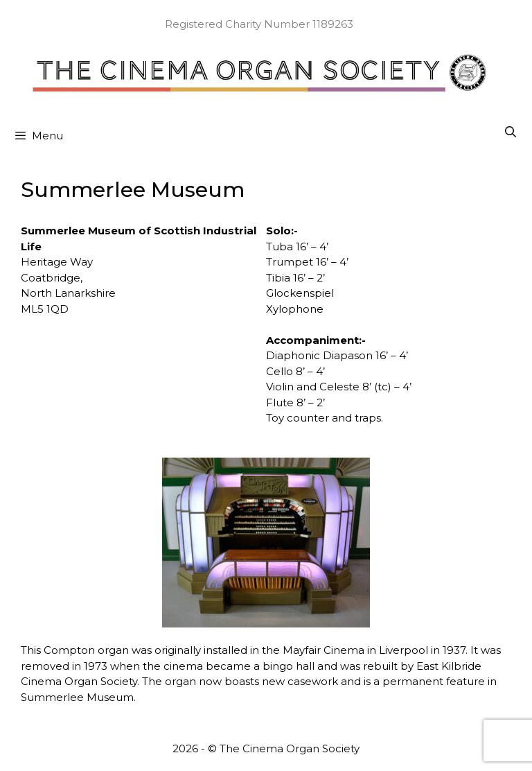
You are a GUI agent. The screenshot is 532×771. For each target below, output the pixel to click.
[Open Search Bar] (510, 132)
